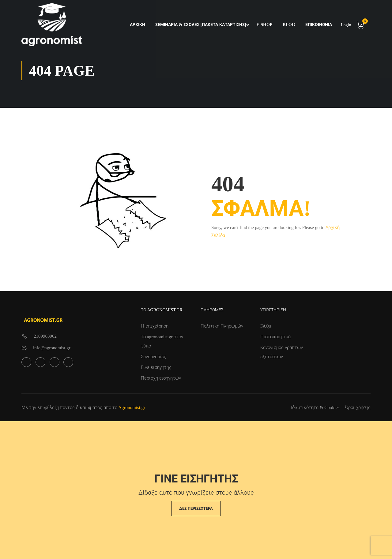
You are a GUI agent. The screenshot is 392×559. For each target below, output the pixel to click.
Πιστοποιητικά (275, 337)
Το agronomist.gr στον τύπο (162, 341)
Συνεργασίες (154, 357)
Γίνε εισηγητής (156, 367)
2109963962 (45, 336)
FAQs (266, 326)
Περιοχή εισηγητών (161, 378)
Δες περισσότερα (196, 508)
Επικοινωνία (318, 25)
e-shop (264, 25)
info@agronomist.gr (52, 348)
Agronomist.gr (132, 407)
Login (346, 25)
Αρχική (137, 25)
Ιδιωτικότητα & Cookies (315, 407)
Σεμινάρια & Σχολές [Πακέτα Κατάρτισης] (200, 25)
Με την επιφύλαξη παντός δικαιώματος (62, 407)
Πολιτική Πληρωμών (222, 326)
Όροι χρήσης (358, 407)
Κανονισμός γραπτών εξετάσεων (282, 352)
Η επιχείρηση (155, 326)
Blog (288, 25)
